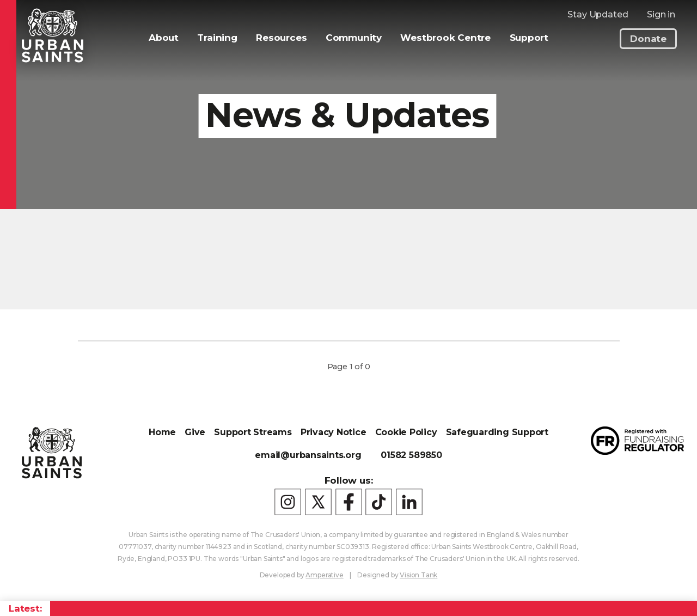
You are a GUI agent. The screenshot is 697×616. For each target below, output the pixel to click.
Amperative (324, 575)
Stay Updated (598, 14)
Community (354, 38)
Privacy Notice (334, 432)
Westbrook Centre (445, 38)
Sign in (661, 14)
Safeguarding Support (497, 432)
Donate (648, 39)
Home (162, 432)
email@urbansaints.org (308, 455)
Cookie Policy (406, 432)
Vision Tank (418, 575)
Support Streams (253, 432)
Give (195, 432)
